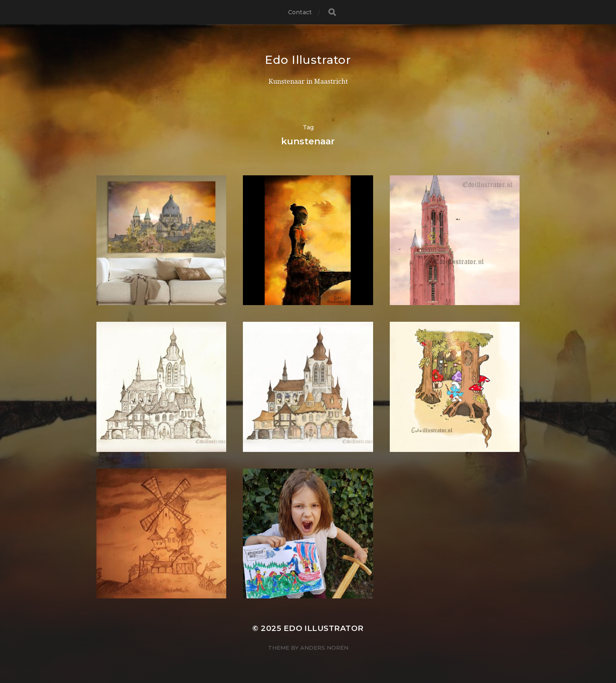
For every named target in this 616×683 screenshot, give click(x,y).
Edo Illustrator (308, 60)
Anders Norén (324, 648)
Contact (300, 12)
